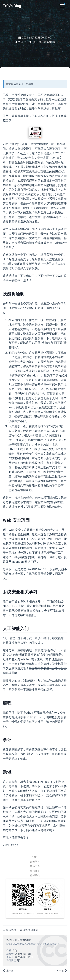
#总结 (27, 930)
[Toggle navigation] (62, 6)
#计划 (35, 930)
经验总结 (11, 930)
